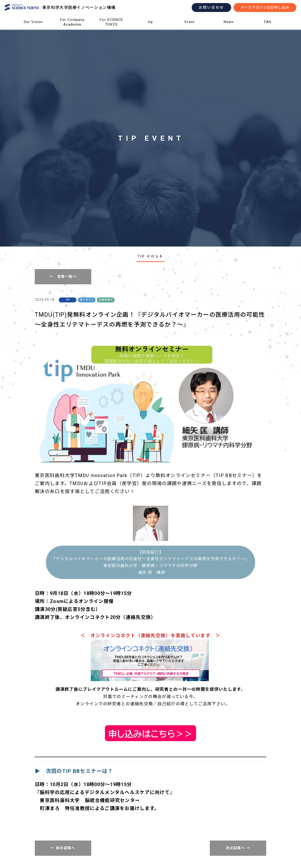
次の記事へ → (238, 848)
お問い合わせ (211, 8)
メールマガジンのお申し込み (265, 8)
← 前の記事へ (63, 848)
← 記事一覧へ (63, 277)
